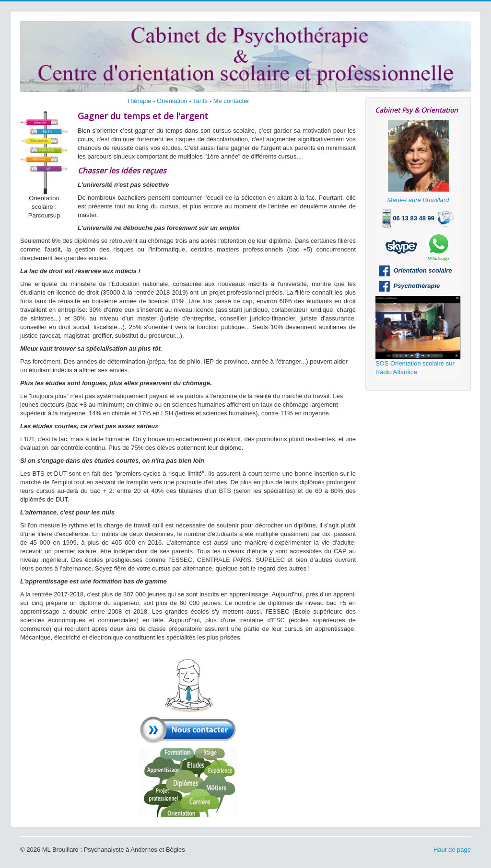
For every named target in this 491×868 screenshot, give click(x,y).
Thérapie (139, 101)
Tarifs (200, 101)
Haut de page (452, 850)
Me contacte (230, 101)
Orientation (172, 101)
